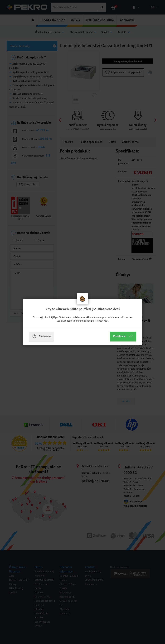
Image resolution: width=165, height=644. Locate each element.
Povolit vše (123, 336)
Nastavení (41, 336)
